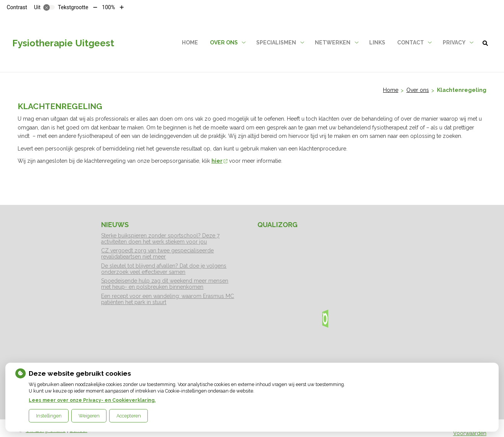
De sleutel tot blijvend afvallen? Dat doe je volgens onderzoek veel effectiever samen (164, 269)
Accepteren (129, 416)
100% (108, 7)
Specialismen (276, 43)
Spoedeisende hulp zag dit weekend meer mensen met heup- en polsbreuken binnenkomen (165, 284)
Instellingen (49, 416)
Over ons (224, 43)
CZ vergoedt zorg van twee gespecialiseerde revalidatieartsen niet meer (157, 254)
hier (219, 161)
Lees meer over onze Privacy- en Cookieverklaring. (92, 400)
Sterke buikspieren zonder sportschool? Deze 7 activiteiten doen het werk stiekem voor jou (160, 239)
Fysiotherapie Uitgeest (63, 43)
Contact (411, 43)
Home (190, 43)
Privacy (454, 43)
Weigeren (89, 416)
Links (377, 43)
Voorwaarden (470, 433)
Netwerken (333, 43)
